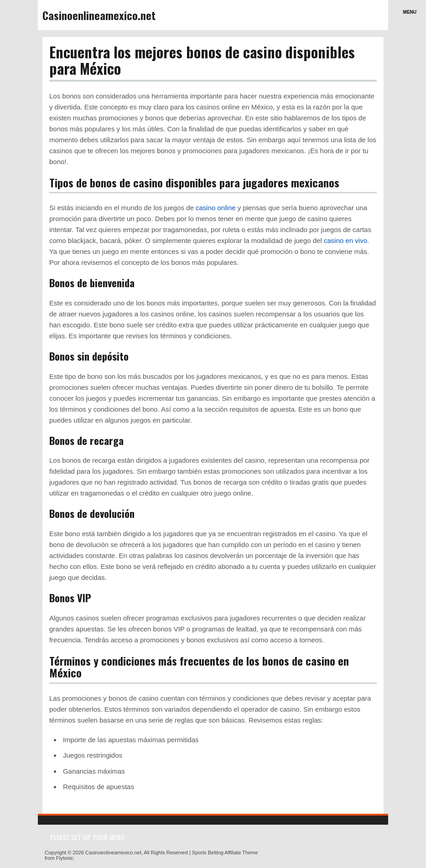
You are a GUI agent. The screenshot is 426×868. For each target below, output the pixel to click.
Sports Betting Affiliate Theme (225, 852)
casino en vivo (345, 240)
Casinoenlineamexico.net (99, 15)
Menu (410, 12)
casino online (216, 208)
